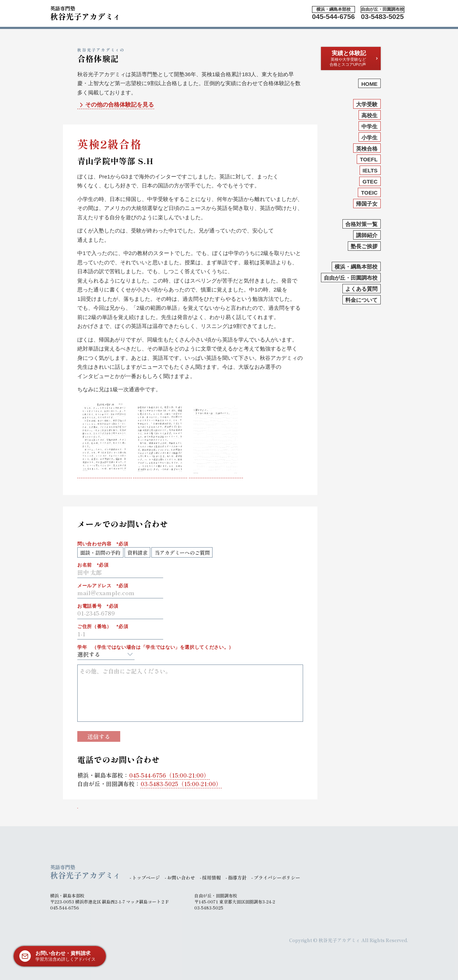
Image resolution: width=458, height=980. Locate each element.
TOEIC (369, 193)
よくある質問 (361, 289)
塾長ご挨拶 (364, 246)
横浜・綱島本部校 (356, 267)
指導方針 (237, 878)
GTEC (370, 182)
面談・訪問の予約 (100, 552)
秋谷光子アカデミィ (86, 12)
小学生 (369, 138)
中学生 (369, 126)
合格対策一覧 (361, 224)
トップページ (146, 878)
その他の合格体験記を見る (116, 105)
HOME (370, 84)
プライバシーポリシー (277, 878)
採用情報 (211, 878)
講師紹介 (367, 235)
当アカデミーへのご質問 (182, 552)
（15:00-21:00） (169, 775)
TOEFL (369, 159)
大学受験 (367, 104)
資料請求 (137, 552)
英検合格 (367, 149)
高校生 (369, 115)
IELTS (370, 170)
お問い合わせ (181, 878)
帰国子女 (367, 204)
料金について (361, 300)
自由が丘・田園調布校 (351, 278)
